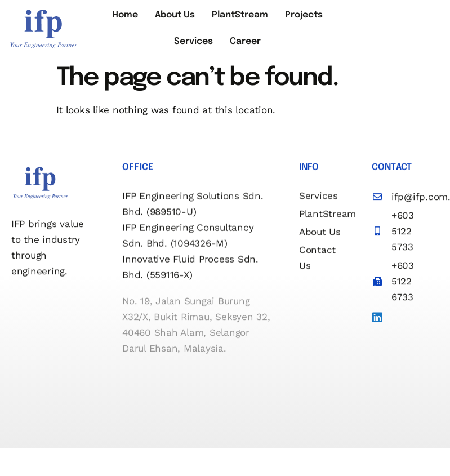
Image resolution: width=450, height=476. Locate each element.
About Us (181, 19)
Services (199, 52)
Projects (298, 19)
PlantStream (240, 19)
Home (136, 19)
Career (245, 52)
